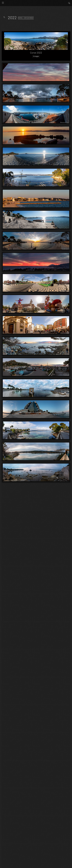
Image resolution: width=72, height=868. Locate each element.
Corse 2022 (36, 53)
